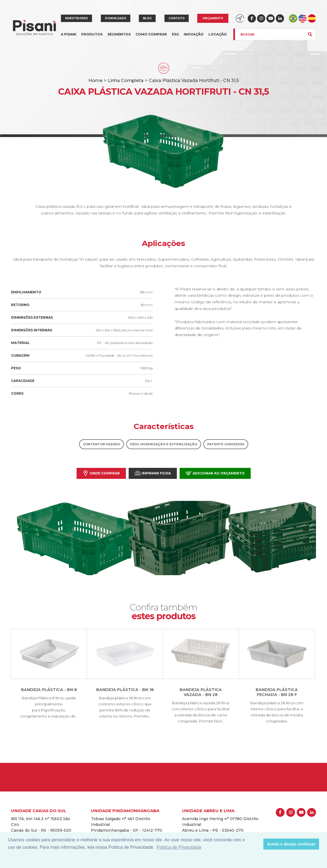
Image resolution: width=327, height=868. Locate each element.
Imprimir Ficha (153, 473)
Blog (147, 18)
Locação (218, 34)
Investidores (76, 18)
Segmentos (119, 38)
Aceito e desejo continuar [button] (291, 844)
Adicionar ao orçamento (215, 473)
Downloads (116, 18)
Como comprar (151, 34)
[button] (258, 844)
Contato (177, 18)
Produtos (92, 38)
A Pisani (69, 38)
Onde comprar (101, 473)
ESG (175, 34)
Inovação (194, 34)
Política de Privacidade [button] (179, 847)
